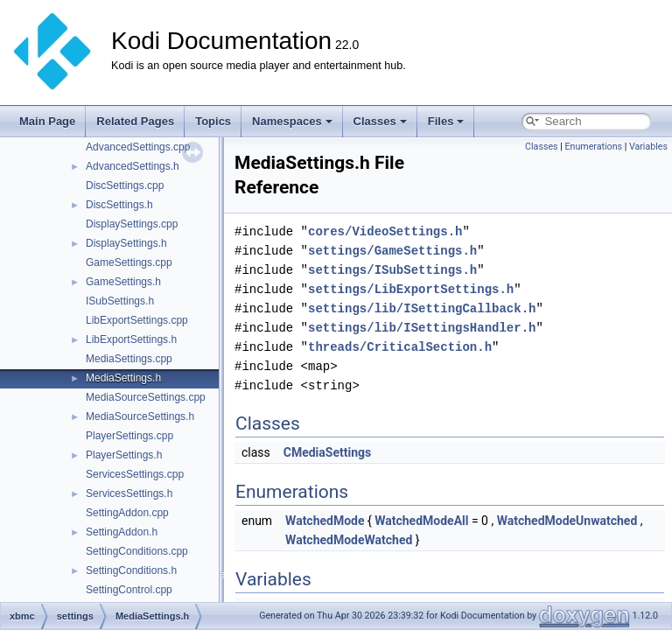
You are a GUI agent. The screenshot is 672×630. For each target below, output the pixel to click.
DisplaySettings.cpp (132, 224)
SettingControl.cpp (129, 590)
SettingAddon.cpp (127, 513)
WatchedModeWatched (349, 540)
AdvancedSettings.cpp (138, 147)
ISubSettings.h (120, 301)
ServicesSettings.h (129, 493)
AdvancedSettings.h (133, 166)
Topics (213, 121)
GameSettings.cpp (129, 262)
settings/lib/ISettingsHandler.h (422, 328)
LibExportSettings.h (131, 339)
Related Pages (135, 121)
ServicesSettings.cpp (135, 474)
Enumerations (593, 147)
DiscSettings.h (119, 205)
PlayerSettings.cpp (129, 436)
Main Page (47, 121)
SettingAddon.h (122, 532)
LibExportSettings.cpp (137, 320)
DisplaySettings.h (126, 243)
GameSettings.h (123, 282)
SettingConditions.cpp (137, 551)
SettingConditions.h (131, 570)
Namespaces (292, 121)
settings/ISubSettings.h (392, 270)
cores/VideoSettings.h (385, 231)
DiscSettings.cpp (125, 185)
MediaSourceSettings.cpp (146, 397)
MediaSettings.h (123, 378)
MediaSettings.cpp (129, 359)
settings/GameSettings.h (392, 251)
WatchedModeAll (421, 521)
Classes (380, 121)
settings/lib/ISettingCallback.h (422, 308)
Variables (648, 147)
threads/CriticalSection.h (400, 347)
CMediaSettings (327, 452)
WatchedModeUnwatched (567, 521)
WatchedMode (325, 521)
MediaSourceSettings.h (140, 416)
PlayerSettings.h (124, 455)
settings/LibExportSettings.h (411, 289)
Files (446, 121)
